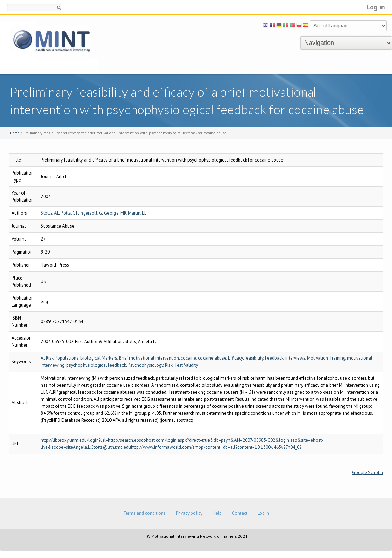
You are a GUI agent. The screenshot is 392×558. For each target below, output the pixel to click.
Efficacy (235, 358)
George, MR (115, 213)
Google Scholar (368, 472)
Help (217, 513)
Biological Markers (99, 358)
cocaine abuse (212, 358)
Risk (169, 365)
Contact (240, 513)
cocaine (188, 358)
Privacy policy (189, 513)
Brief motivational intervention (149, 358)
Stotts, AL (50, 213)
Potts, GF (69, 213)
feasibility (254, 358)
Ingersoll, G (91, 213)
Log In (263, 513)
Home (15, 133)
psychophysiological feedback (96, 365)
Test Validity (186, 365)
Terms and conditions (144, 513)
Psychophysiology (145, 365)
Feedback (274, 358)
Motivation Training (326, 358)
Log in (376, 7)
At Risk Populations (60, 358)
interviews (295, 358)
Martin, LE (137, 213)
